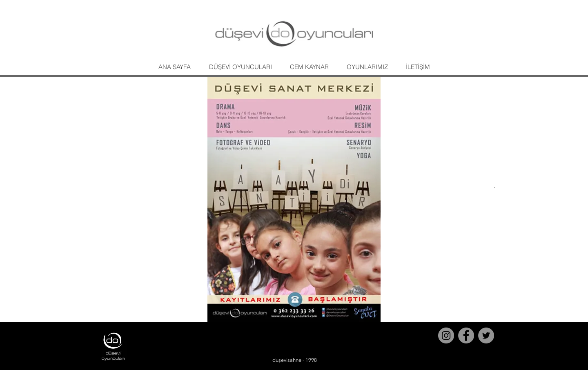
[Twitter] (486, 335)
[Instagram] (446, 335)
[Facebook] (466, 335)
